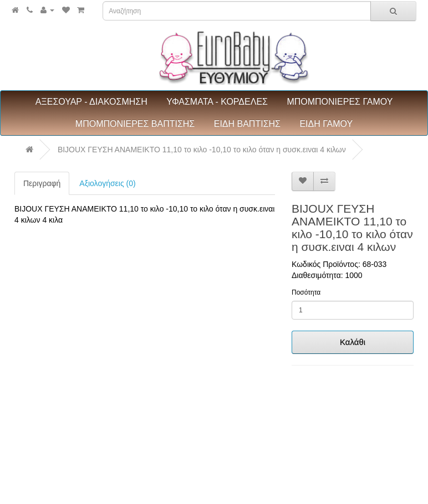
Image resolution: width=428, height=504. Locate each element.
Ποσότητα (306, 292)
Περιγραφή (42, 183)
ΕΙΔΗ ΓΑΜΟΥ (326, 124)
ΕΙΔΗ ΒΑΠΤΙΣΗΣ (247, 124)
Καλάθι (353, 342)
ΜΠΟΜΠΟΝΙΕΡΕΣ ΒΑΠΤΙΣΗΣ (135, 124)
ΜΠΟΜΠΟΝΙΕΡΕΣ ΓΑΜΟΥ (340, 102)
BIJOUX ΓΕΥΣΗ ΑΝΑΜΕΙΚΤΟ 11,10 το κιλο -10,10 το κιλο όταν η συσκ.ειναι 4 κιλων (202, 150)
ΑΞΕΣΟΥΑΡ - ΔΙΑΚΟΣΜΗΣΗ (91, 102)
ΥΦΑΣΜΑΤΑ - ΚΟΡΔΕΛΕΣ (217, 102)
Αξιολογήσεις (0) (107, 183)
